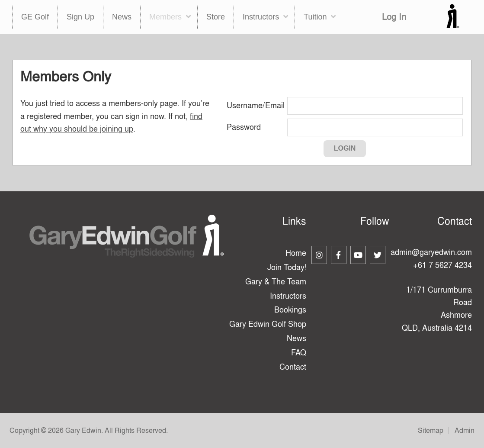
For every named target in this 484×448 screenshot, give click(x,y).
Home (296, 253)
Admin (465, 430)
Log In (394, 17)
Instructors (288, 296)
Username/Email (256, 105)
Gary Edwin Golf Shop (268, 324)
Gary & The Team (276, 282)
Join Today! (287, 267)
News (296, 338)
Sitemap (431, 430)
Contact (293, 367)
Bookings (290, 310)
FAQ (299, 353)
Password (244, 127)
